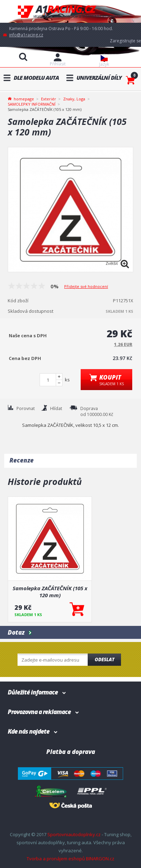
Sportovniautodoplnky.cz (74, 834)
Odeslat (105, 659)
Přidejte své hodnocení (86, 286)
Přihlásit (58, 64)
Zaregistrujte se (125, 41)
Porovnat (26, 408)
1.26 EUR (123, 344)
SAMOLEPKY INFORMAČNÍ (32, 104)
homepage (24, 98)
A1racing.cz (70, 11)
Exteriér (49, 99)
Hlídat (56, 408)
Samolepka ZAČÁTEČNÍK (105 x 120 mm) (50, 592)
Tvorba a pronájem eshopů (56, 859)
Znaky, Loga (74, 99)
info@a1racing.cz (26, 35)
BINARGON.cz (100, 859)
